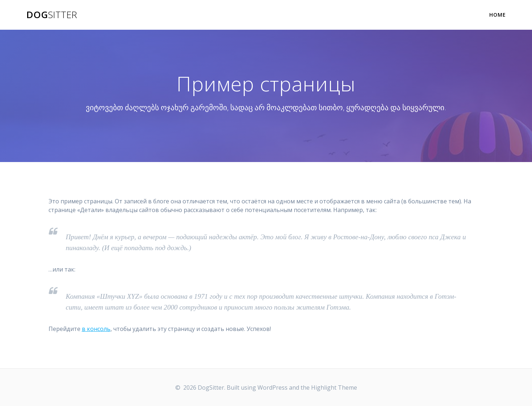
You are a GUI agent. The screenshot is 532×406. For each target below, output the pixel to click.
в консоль (96, 329)
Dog (52, 15)
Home (498, 15)
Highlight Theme (334, 388)
